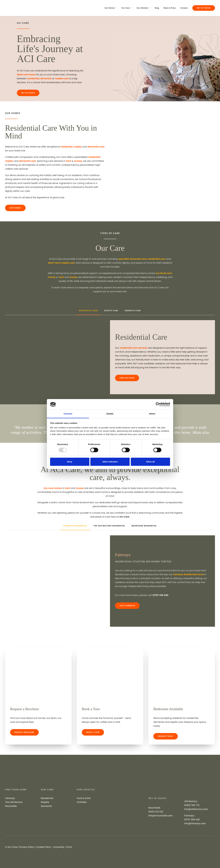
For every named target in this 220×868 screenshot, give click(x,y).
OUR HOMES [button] (15, 208)
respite (78, 147)
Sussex (74, 277)
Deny (70, 462)
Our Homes (111, 8)
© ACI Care (11, 847)
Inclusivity (59, 847)
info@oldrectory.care (196, 809)
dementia (46, 78)
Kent (69, 161)
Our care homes (53, 488)
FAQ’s (69, 847)
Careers (184, 8)
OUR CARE (47, 790)
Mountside (11, 806)
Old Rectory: (191, 801)
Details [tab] (110, 414)
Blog (157, 8)
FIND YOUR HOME (16, 790)
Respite (45, 802)
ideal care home (26, 75)
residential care (157, 259)
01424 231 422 (156, 812)
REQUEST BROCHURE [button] (24, 732)
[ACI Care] (14, 8)
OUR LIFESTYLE (86, 790)
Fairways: (189, 816)
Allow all (150, 462)
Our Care (127, 8)
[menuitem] (112, 8)
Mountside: (154, 808)
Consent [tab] (68, 414)
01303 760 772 (192, 805)
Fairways (10, 798)
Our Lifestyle (144, 8)
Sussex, (79, 161)
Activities (82, 802)
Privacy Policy (27, 847)
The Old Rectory (14, 802)
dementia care (96, 147)
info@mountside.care (160, 816)
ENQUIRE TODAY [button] (166, 736)
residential (33, 78)
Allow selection (110, 462)
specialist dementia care (132, 259)
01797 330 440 (192, 820)
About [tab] (152, 414)
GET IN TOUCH (157, 798)
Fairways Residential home (188, 574)
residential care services (134, 348)
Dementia (46, 806)
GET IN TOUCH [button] (28, 93)
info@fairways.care (195, 823)
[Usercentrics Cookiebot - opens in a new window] (158, 404)
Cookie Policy (43, 847)
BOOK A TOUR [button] (93, 732)
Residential (47, 798)
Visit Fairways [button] (127, 606)
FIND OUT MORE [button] (127, 378)
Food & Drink (84, 798)
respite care (62, 78)
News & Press (170, 8)
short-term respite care (61, 263)
